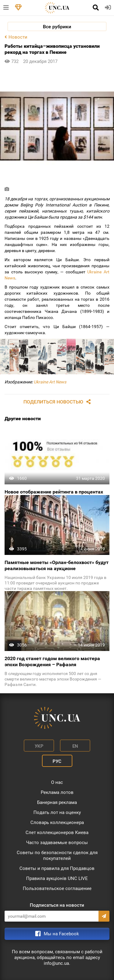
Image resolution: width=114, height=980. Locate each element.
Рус (57, 761)
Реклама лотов (57, 792)
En (75, 746)
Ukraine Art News (50, 382)
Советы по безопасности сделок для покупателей (57, 855)
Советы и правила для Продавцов (57, 868)
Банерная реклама (57, 802)
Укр (39, 746)
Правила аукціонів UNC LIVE (57, 878)
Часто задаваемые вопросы (57, 843)
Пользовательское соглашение (57, 888)
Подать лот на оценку (57, 812)
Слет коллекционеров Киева (57, 833)
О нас (57, 782)
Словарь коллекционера (57, 822)
